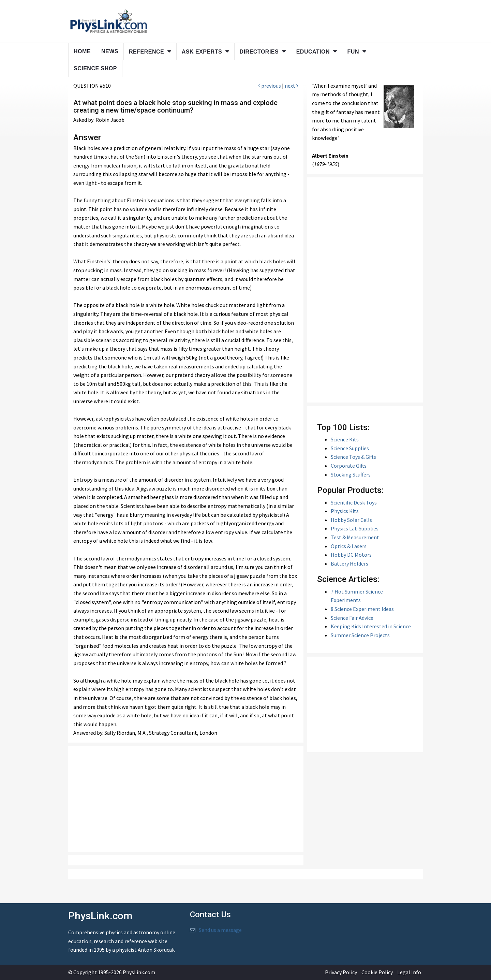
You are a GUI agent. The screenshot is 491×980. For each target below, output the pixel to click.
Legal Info (409, 972)
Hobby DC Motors (351, 555)
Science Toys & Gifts (353, 457)
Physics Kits (345, 511)
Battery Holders (349, 564)
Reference (146, 52)
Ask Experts (202, 52)
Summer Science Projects (360, 635)
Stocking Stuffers (351, 474)
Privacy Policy (341, 972)
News (110, 51)
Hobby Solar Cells (351, 520)
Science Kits (345, 439)
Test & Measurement (355, 537)
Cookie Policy (377, 972)
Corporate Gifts (349, 466)
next (292, 86)
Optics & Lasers (349, 546)
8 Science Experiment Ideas (362, 609)
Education (313, 52)
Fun (353, 52)
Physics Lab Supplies (355, 528)
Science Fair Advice (352, 618)
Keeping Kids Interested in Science (371, 626)
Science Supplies (350, 448)
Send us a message (220, 930)
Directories (259, 52)
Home (82, 51)
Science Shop (95, 68)
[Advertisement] (186, 799)
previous (270, 86)
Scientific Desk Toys (354, 502)
